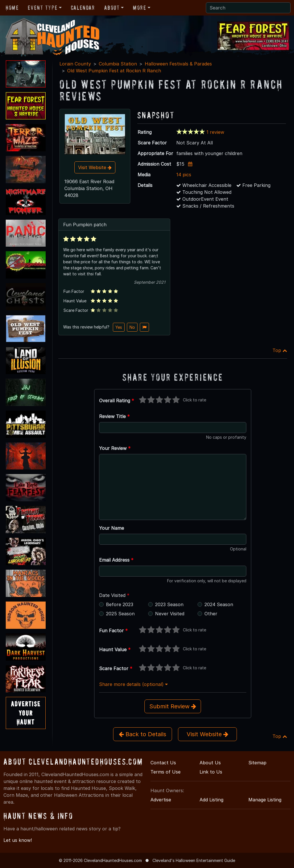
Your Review (115, 448)
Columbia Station (118, 64)
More (140, 8)
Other (211, 614)
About (112, 8)
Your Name (112, 528)
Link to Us (211, 772)
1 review (215, 132)
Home (12, 8)
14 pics (184, 175)
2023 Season (169, 604)
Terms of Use (166, 772)
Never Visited (170, 614)
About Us (210, 763)
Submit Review (173, 706)
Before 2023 (120, 604)
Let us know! (18, 840)
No (132, 327)
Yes (119, 327)
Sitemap (257, 763)
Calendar (83, 8)
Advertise (161, 800)
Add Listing (211, 800)
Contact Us (163, 763)
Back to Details (143, 734)
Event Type (43, 8)
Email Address (116, 560)
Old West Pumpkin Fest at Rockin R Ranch (114, 71)
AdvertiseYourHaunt (26, 713)
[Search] (248, 8)
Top (280, 350)
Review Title (114, 416)
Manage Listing (265, 800)
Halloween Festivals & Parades (178, 64)
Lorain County (75, 64)
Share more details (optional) (133, 684)
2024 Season (219, 604)
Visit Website (95, 167)
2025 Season (120, 614)
